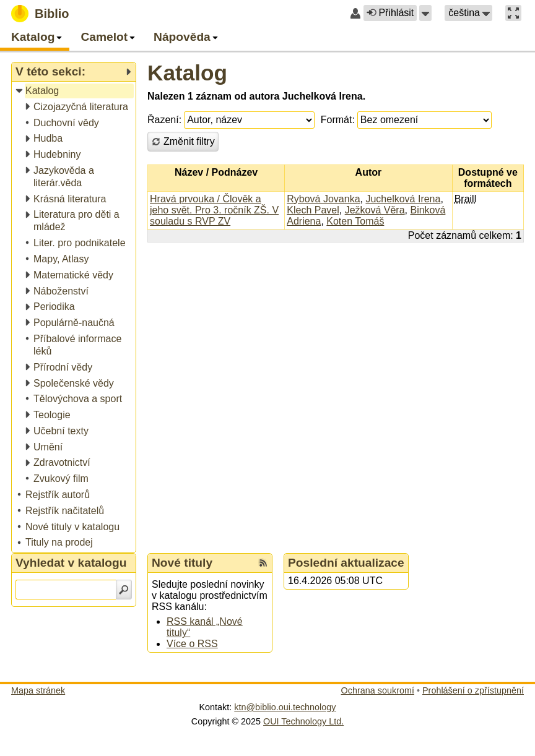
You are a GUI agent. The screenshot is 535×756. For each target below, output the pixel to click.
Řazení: (164, 120)
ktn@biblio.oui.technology (285, 707)
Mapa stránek (38, 690)
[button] (425, 13)
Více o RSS (192, 644)
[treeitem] (75, 91)
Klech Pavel (313, 210)
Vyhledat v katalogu (71, 563)
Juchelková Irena (403, 199)
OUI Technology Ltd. (303, 721)
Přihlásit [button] (390, 13)
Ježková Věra (375, 210)
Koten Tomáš (355, 221)
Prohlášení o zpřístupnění (473, 690)
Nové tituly (182, 563)
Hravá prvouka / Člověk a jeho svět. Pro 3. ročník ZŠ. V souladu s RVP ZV (214, 210)
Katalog (187, 73)
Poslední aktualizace (346, 563)
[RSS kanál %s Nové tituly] (263, 563)
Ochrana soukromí (378, 690)
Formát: (338, 120)
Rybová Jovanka (323, 199)
